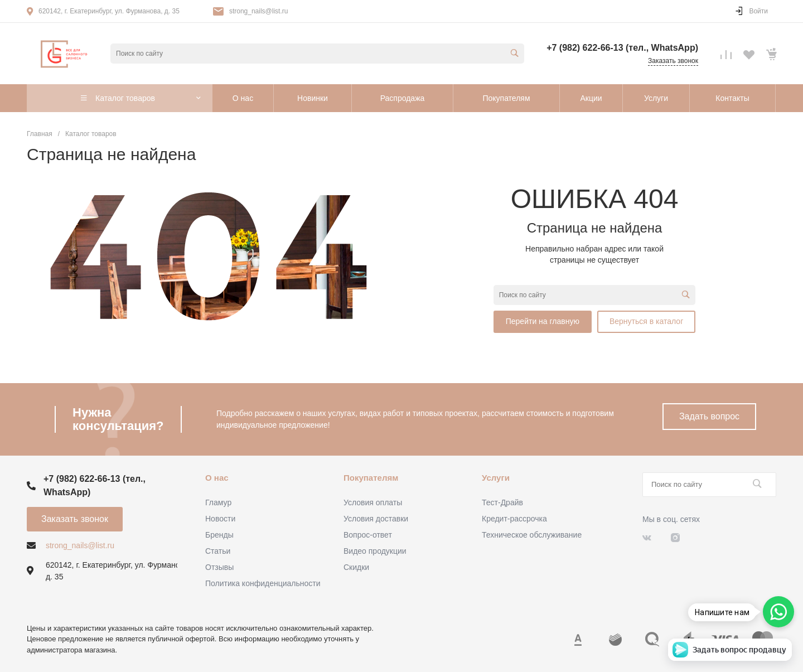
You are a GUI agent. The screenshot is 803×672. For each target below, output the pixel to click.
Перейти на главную (543, 321)
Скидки (356, 567)
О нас (217, 478)
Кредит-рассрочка (514, 519)
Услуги (496, 478)
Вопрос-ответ (368, 535)
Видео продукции (375, 551)
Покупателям (371, 478)
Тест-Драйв (502, 502)
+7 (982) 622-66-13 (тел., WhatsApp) (622, 48)
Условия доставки (376, 519)
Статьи (218, 551)
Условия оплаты (373, 502)
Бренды (219, 535)
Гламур (218, 502)
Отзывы (219, 567)
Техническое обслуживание (532, 535)
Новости (220, 519)
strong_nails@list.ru (259, 11)
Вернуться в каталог (646, 321)
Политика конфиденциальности (263, 583)
